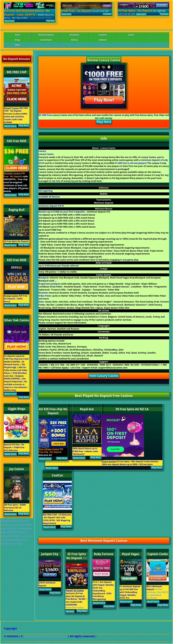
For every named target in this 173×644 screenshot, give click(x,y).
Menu (18, 45)
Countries (103, 35)
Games (131, 35)
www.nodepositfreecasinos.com (46, 636)
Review (70, 611)
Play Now (50, 21)
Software (103, 40)
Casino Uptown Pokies (40, 18)
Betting (75, 40)
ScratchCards (46, 40)
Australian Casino (74, 608)
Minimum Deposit (46, 35)
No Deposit (74, 35)
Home (18, 35)
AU (85, 558)
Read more (9, 21)
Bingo (18, 40)
